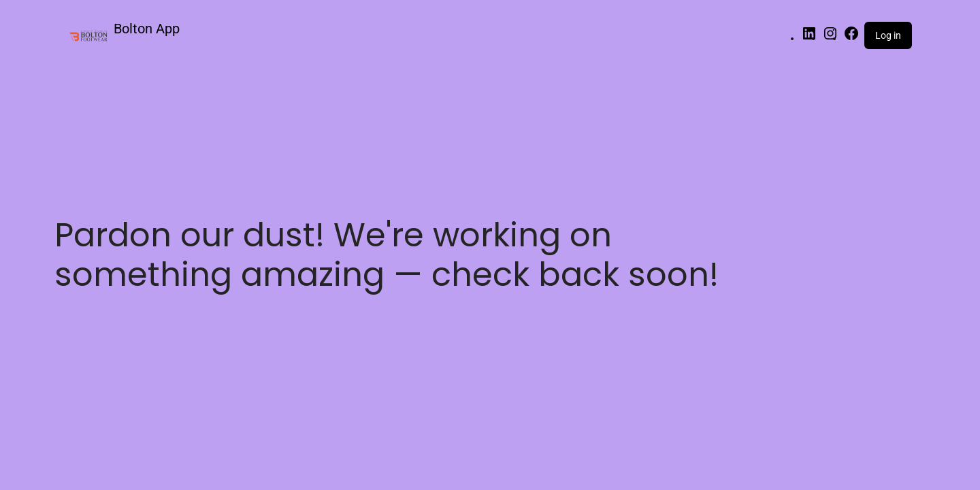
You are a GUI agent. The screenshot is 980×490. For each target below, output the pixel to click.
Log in (888, 35)
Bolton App (147, 29)
